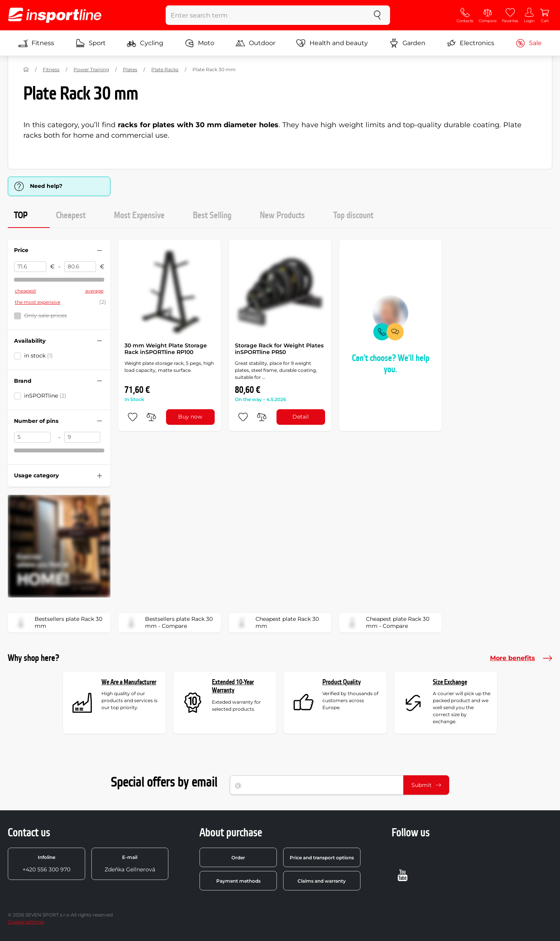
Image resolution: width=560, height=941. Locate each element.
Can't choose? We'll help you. (391, 364)
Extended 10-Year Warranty (233, 686)
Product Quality (342, 682)
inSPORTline (45, 396)
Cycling (145, 43)
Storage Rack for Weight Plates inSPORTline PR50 (279, 349)
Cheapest (71, 216)
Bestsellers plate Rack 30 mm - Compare (168, 623)
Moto (199, 43)
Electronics (470, 43)
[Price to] (80, 267)
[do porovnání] (151, 417)
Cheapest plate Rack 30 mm (276, 623)
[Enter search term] (265, 15)
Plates (130, 69)
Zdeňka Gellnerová (130, 864)
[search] (377, 15)
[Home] (26, 70)
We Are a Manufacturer (129, 682)
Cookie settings (26, 922)
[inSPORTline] (55, 15)
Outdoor (255, 43)
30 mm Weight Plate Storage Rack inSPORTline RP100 (166, 349)
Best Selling (212, 216)
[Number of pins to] (82, 437)
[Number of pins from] (32, 437)
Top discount (353, 216)
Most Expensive (139, 216)
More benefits (521, 658)
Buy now (190, 417)
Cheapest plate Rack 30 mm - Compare (387, 623)
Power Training (91, 69)
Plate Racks (165, 69)
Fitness (36, 43)
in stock (38, 356)
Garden (407, 43)
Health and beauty (332, 43)
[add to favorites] (133, 417)
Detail (301, 417)
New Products (282, 216)
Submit (426, 785)
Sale (529, 43)
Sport (91, 43)
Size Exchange (450, 682)
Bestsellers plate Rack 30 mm (58, 623)
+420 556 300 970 (46, 864)
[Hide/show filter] (100, 251)
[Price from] (30, 267)
